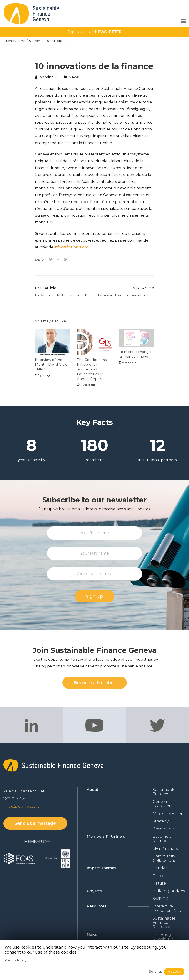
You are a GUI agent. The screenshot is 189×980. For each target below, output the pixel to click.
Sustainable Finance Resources (164, 923)
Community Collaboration (166, 858)
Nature (159, 883)
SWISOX (160, 899)
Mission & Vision (168, 814)
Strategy (161, 821)
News (21, 41)
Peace (158, 876)
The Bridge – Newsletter (164, 937)
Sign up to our (95, 32)
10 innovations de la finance (48, 41)
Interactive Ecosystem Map (168, 908)
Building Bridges (169, 891)
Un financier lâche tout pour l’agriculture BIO (74, 295)
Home (10, 41)
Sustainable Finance (164, 792)
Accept (174, 971)
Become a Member (162, 839)
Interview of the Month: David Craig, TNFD (52, 364)
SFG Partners (165, 849)
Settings (156, 972)
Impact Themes (102, 868)
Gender (160, 868)
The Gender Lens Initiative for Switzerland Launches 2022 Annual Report (92, 369)
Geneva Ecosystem (163, 804)
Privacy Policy (16, 960)
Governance (164, 829)
